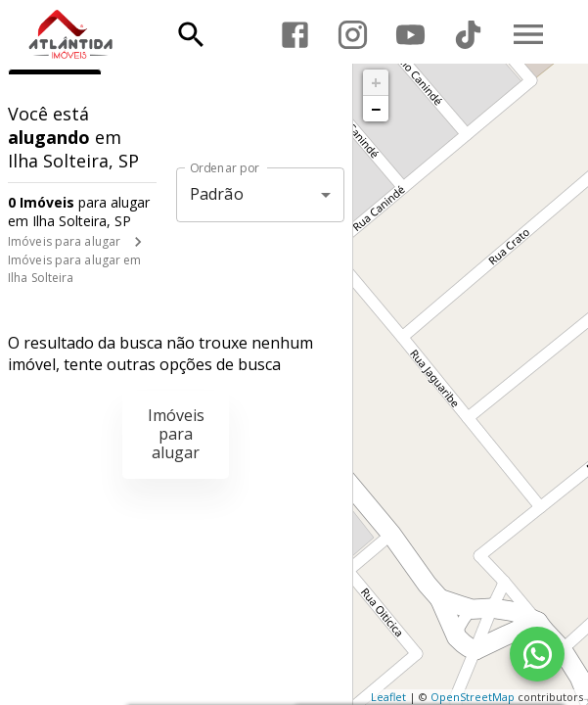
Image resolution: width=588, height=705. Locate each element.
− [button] (376, 109)
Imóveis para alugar (64, 241)
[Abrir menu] (528, 34)
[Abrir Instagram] (353, 35)
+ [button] (376, 82)
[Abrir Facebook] (295, 35)
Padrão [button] (217, 194)
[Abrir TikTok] (468, 35)
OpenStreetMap (473, 697)
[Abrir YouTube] (410, 35)
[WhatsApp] (537, 654)
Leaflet (388, 697)
